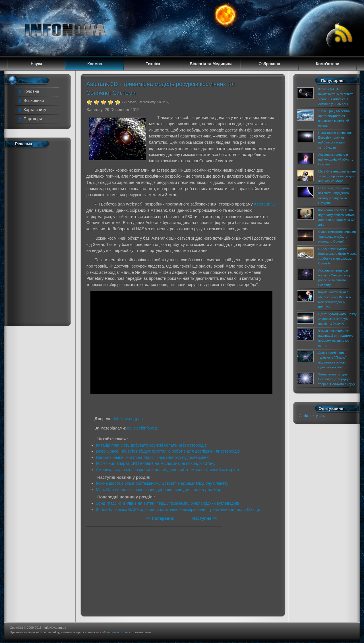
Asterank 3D (265, 204)
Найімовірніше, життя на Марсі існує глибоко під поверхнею (153, 457)
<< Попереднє (161, 518)
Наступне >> (205, 518)
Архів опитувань (312, 416)
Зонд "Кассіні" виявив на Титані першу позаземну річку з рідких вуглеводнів (167, 503)
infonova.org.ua (118, 632)
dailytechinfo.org (142, 428)
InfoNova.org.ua (128, 419)
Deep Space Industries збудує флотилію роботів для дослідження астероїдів (168, 451)
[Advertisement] (40, 236)
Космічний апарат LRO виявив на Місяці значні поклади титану (156, 463)
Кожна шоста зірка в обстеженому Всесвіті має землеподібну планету (162, 483)
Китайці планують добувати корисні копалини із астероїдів (151, 445)
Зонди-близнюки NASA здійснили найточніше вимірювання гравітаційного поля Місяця (178, 510)
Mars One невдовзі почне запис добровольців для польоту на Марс (160, 490)
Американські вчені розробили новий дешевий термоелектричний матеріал (167, 470)
